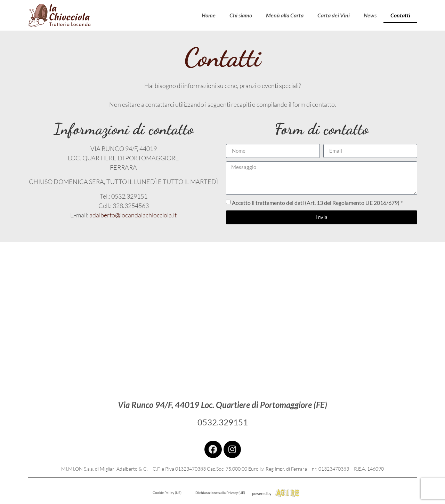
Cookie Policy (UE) (167, 493)
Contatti (400, 15)
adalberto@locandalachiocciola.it (133, 215)
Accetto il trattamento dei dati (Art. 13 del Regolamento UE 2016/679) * (317, 203)
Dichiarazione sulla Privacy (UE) (220, 493)
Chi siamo (241, 15)
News (370, 15)
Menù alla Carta (285, 15)
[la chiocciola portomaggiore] (222, 312)
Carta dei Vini (334, 15)
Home (209, 15)
